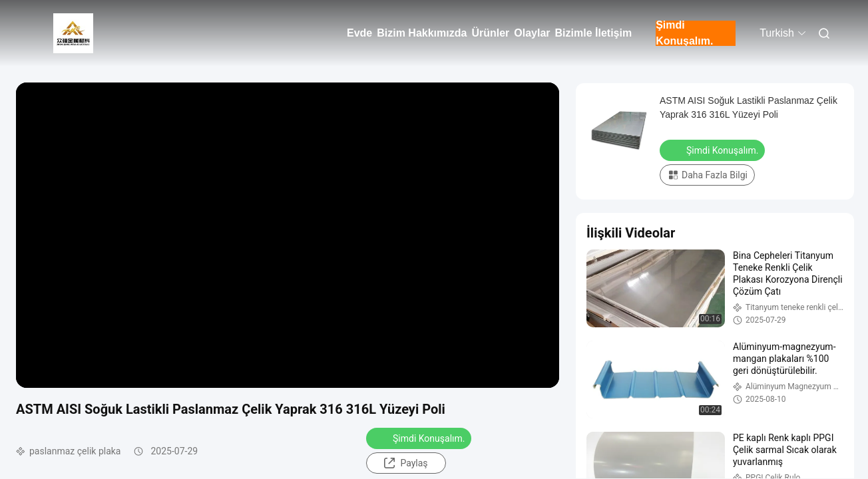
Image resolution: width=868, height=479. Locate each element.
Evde (359, 33)
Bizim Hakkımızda (422, 33)
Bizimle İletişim (594, 33)
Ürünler (490, 33)
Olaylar (532, 33)
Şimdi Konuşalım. (684, 33)
